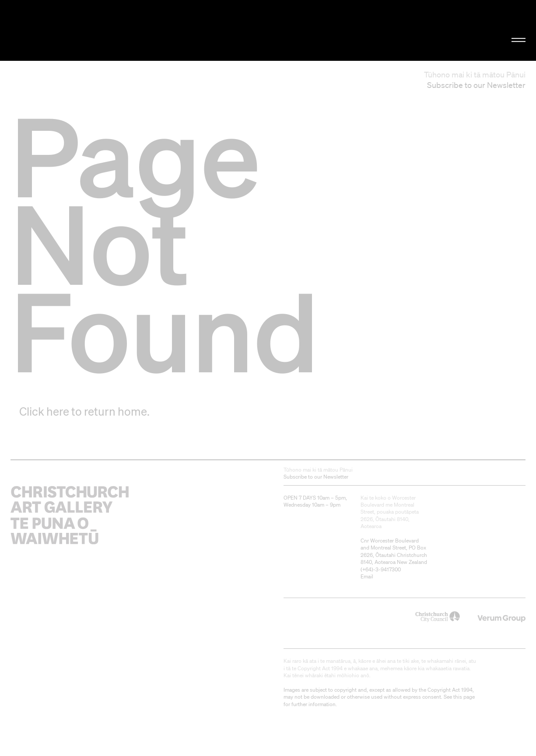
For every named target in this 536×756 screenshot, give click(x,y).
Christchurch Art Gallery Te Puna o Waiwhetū (90, 30)
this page (464, 697)
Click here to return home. (84, 411)
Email (367, 576)
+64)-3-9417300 (382, 569)
